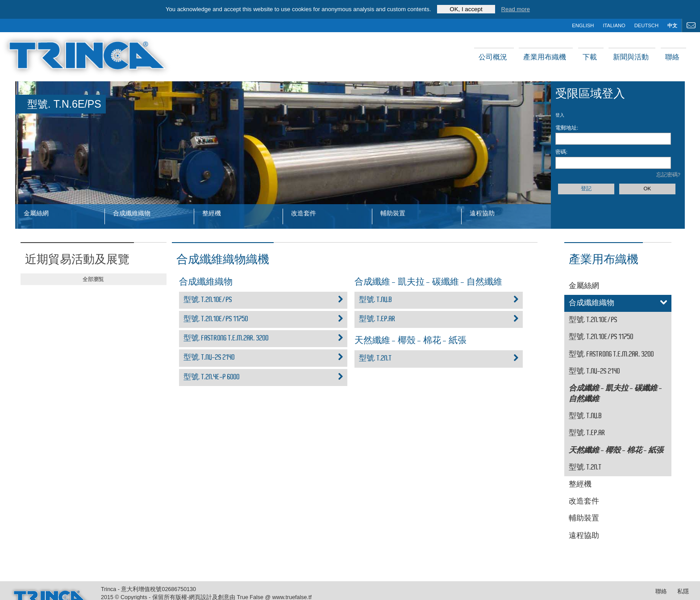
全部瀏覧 (93, 279)
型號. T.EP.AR (439, 319)
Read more (516, 9)
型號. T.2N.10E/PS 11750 (263, 319)
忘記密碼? (668, 175)
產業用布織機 (545, 57)
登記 (586, 189)
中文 (672, 25)
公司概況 (493, 57)
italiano (614, 25)
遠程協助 (482, 213)
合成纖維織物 (132, 213)
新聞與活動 (631, 57)
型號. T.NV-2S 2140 (263, 358)
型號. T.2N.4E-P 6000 (263, 378)
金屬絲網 (36, 213)
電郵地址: (567, 128)
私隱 (683, 592)
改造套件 (304, 213)
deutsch (646, 25)
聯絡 (672, 57)
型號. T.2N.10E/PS (263, 300)
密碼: (561, 152)
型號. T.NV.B (439, 300)
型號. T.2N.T (439, 359)
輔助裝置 (393, 213)
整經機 (212, 213)
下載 (590, 57)
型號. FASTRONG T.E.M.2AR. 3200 (263, 339)
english (583, 25)
